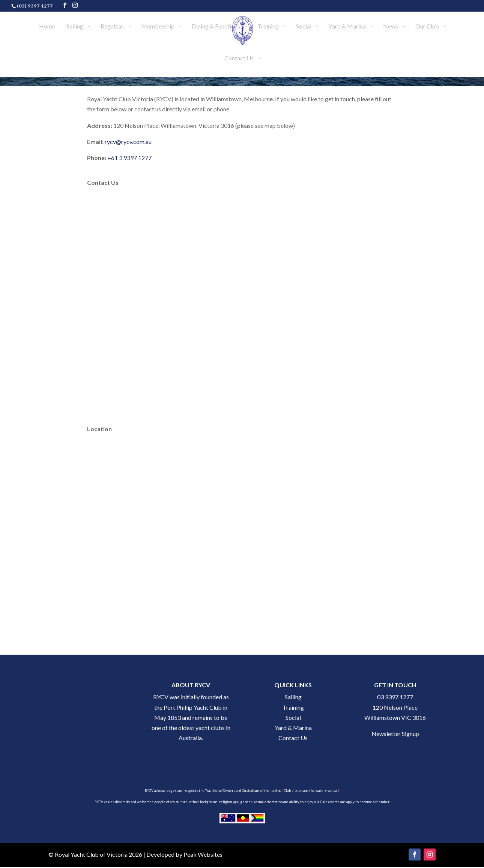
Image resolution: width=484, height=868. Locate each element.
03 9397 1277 (395, 697)
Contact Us (293, 738)
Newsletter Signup (395, 734)
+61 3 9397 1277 (129, 158)
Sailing (293, 697)
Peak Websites (203, 854)
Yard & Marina (293, 728)
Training (293, 707)
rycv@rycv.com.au (128, 142)
